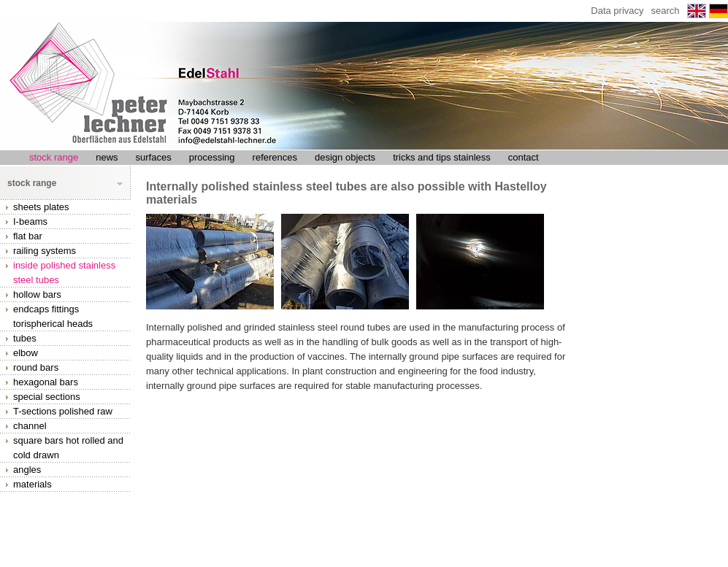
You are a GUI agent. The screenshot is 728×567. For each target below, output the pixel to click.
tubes (25, 338)
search (666, 11)
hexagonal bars (46, 382)
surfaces (154, 157)
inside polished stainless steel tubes (64, 273)
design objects (345, 157)
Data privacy (617, 11)
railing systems (45, 251)
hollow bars (37, 294)
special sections (47, 397)
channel (30, 426)
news (107, 157)
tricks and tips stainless (442, 157)
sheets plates (41, 207)
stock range (54, 157)
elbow (26, 353)
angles (27, 470)
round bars (36, 367)
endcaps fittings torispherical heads (53, 316)
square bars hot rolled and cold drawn (68, 448)
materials (32, 484)
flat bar (28, 236)
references (275, 157)
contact (524, 157)
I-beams (30, 221)
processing (212, 157)
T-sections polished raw (63, 411)
